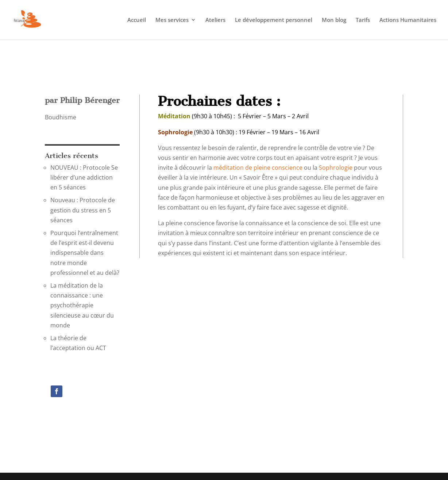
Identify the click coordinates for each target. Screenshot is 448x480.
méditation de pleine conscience (258, 168)
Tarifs (363, 20)
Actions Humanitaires (408, 20)
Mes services (172, 20)
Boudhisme (61, 117)
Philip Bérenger (90, 100)
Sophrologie (336, 168)
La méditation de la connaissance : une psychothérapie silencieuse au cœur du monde (82, 305)
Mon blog (334, 20)
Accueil (137, 20)
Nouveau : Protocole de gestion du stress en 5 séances (83, 210)
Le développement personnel (274, 20)
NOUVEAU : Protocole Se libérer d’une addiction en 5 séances (84, 177)
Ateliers (215, 20)
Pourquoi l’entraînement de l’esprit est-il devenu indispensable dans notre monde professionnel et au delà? (85, 253)
